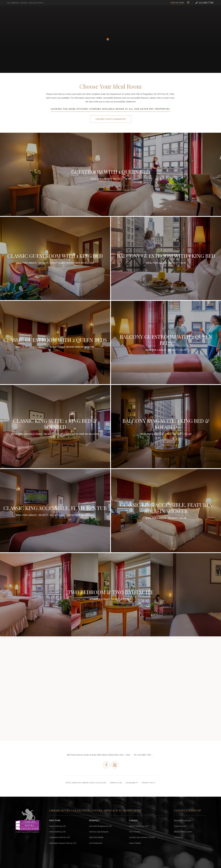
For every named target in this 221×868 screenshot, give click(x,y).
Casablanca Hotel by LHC (60, 837)
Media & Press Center (183, 832)
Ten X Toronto (135, 832)
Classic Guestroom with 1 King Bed (55, 258)
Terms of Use (116, 783)
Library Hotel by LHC (58, 826)
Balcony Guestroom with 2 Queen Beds (166, 343)
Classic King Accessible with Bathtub (55, 511)
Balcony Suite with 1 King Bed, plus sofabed (166, 427)
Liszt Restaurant (96, 843)
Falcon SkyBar (135, 843)
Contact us (178, 837)
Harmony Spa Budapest (99, 832)
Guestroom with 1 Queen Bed (110, 174)
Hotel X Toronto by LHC (139, 826)
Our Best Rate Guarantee (111, 119)
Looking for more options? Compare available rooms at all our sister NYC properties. (111, 109)
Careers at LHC (180, 826)
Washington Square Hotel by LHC (63, 843)
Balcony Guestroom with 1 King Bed (166, 258)
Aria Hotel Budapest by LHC (100, 826)
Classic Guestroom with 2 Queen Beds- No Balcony (55, 343)
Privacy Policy (149, 783)
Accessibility (132, 783)
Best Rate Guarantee (183, 821)
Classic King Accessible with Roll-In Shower (166, 511)
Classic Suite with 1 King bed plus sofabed (55, 427)
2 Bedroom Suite (110, 595)
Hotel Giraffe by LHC (58, 832)
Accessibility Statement (125, 102)
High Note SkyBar (96, 837)
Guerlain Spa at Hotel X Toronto (142, 837)
